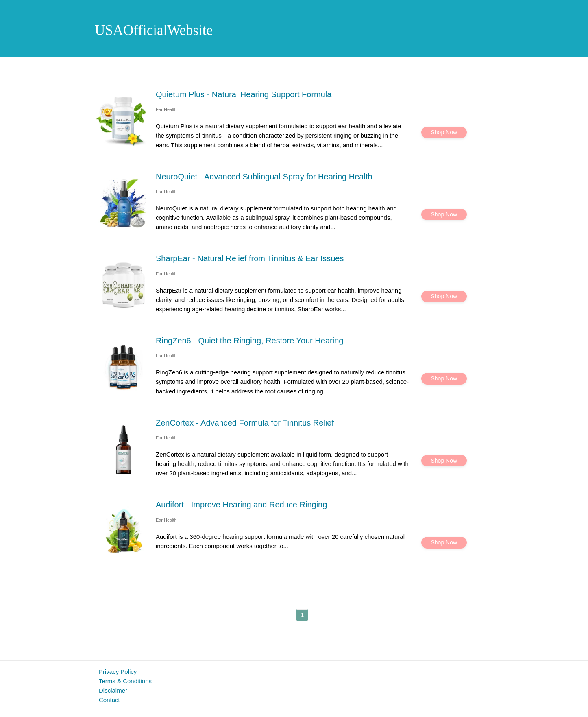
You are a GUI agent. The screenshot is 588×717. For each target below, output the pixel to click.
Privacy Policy (118, 672)
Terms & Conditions (125, 681)
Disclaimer (113, 690)
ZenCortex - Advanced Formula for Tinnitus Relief (245, 423)
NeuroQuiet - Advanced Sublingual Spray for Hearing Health (264, 177)
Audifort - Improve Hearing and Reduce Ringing (241, 505)
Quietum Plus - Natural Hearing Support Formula (244, 94)
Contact (109, 700)
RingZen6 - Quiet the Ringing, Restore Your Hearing (249, 341)
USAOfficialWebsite (154, 30)
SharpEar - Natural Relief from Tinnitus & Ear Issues (250, 258)
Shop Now (444, 132)
